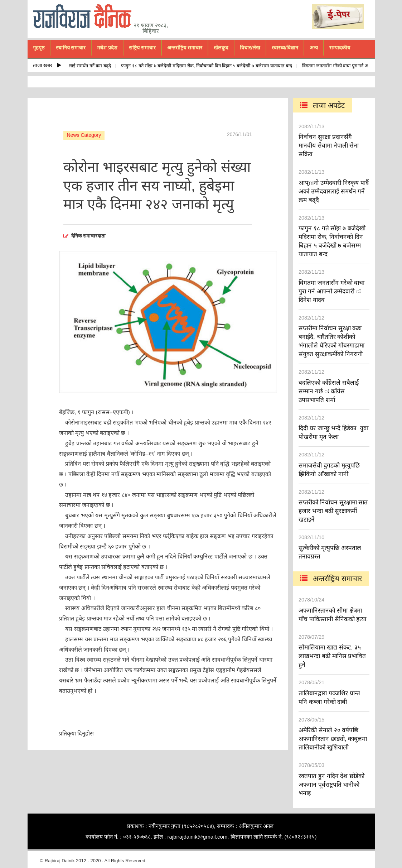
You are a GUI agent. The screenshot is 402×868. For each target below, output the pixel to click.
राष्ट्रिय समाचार (142, 48)
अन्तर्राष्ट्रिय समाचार (185, 48)
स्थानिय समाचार (71, 48)
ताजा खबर (47, 65)
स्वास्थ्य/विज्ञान (285, 48)
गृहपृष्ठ (39, 48)
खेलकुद (221, 48)
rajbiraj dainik (85, 16)
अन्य (314, 48)
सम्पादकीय (340, 48)
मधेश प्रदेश (107, 48)
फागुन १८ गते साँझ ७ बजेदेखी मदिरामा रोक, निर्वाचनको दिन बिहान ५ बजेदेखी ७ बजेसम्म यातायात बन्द (210, 66)
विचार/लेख (250, 48)
